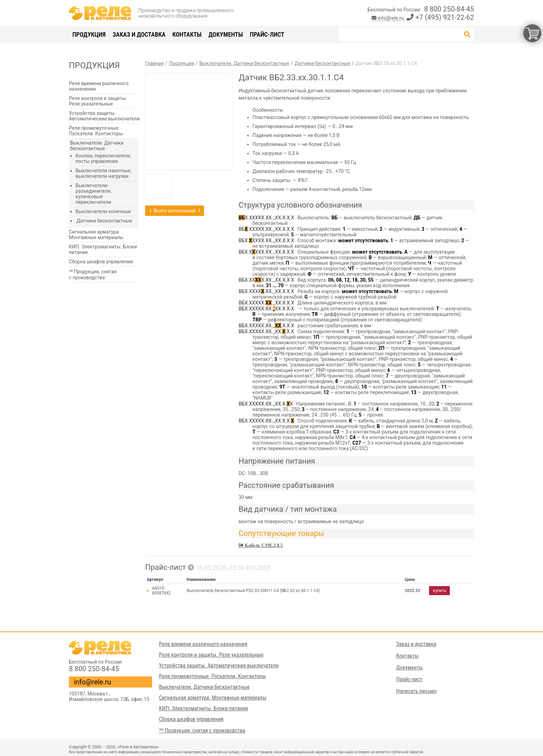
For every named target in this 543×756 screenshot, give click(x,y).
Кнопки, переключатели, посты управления (103, 158)
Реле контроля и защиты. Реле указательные (98, 101)
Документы (226, 34)
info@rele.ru (388, 18)
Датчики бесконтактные (104, 221)
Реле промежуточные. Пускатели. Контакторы (96, 131)
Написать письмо (416, 691)
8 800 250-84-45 (449, 9)
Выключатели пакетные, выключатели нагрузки (103, 173)
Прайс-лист (267, 34)
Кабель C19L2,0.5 (263, 545)
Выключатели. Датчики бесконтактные (97, 146)
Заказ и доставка (139, 34)
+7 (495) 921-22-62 (440, 17)
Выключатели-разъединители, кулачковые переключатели (94, 194)
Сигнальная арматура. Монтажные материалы (96, 235)
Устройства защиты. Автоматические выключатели (104, 116)
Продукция (89, 34)
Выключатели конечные (103, 211)
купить (439, 591)
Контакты (187, 34)
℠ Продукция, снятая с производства (93, 275)
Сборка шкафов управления (101, 262)
